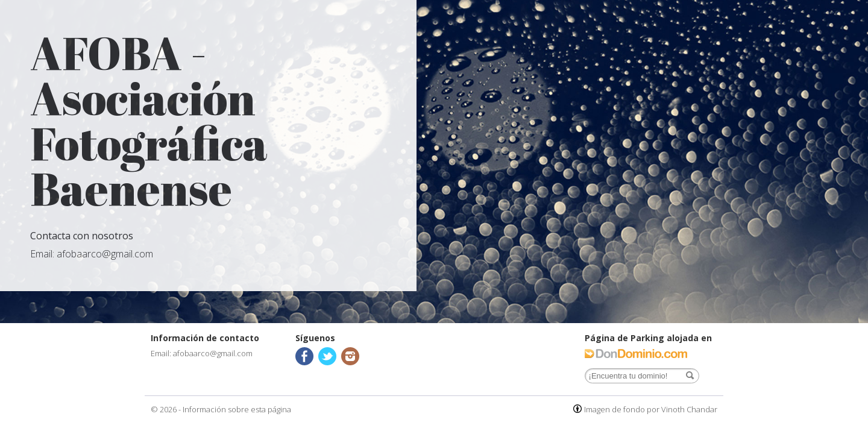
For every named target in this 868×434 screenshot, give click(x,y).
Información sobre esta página (237, 409)
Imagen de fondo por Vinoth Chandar (651, 409)
